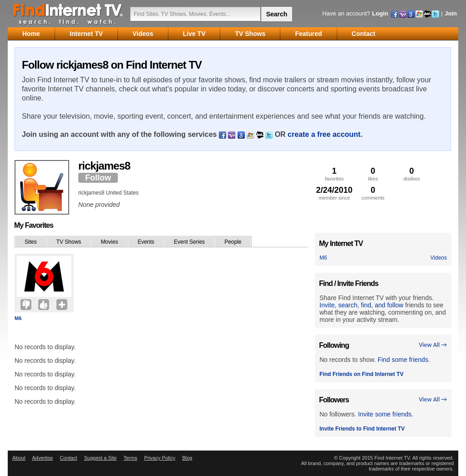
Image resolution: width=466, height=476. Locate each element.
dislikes (412, 174)
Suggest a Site (101, 458)
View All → (433, 345)
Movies (109, 242)
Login (380, 13)
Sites (31, 242)
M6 (18, 318)
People (233, 242)
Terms (130, 458)
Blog (187, 458)
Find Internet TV (68, 14)
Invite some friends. (386, 414)
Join (451, 13)
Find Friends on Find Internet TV (362, 374)
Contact (69, 458)
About (19, 458)
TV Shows (69, 242)
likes (373, 174)
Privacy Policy (160, 458)
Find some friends (403, 360)
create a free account (324, 134)
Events (146, 242)
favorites (334, 174)
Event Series (189, 242)
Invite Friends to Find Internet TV (362, 429)
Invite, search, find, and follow (361, 305)
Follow (98, 178)
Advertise (42, 458)
